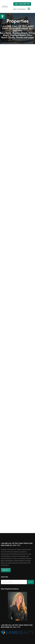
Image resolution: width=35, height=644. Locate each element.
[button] (2, 16)
